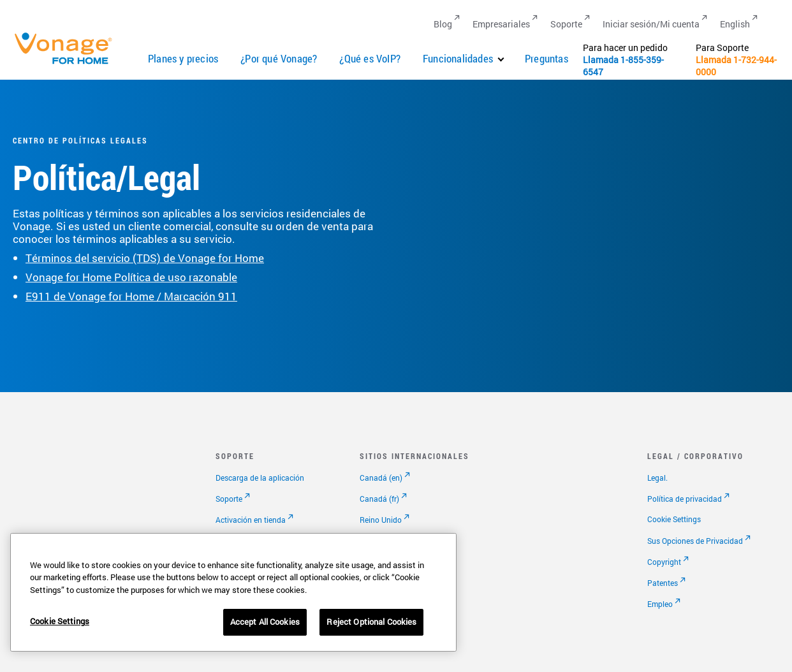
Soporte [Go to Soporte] (566, 24)
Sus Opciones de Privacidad (695, 541)
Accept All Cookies (265, 622)
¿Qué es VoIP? (370, 58)
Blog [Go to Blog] (443, 24)
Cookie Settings (674, 519)
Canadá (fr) (379, 499)
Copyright (664, 562)
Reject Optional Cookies (371, 622)
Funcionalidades (458, 58)
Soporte (229, 499)
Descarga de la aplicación (260, 478)
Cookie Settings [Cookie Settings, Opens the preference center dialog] (60, 621)
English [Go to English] (735, 24)
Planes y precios (183, 58)
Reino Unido (381, 520)
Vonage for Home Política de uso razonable (131, 277)
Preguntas (546, 58)
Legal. (657, 478)
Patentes (663, 583)
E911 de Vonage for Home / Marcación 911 (131, 296)
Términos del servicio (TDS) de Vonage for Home (145, 258)
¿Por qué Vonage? (279, 58)
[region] (233, 592)
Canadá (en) (381, 478)
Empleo (660, 604)
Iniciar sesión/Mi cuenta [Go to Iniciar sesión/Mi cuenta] (651, 24)
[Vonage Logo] (69, 63)
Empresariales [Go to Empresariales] (501, 24)
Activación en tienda (251, 520)
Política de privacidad (685, 499)
